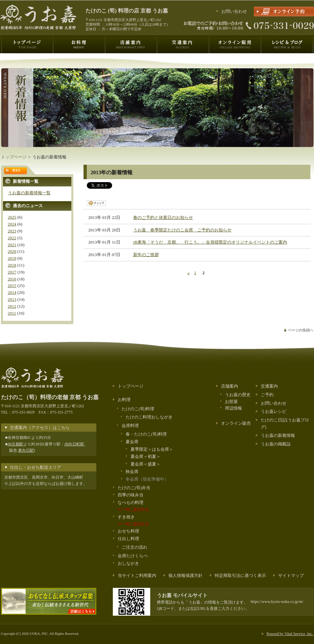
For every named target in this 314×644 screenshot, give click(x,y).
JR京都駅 (16, 444)
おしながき (128, 563)
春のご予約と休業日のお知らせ (163, 217)
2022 (12, 238)
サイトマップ (291, 575)
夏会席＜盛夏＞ (145, 464)
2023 (12, 231)
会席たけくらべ (133, 556)
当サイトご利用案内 (137, 575)
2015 (12, 286)
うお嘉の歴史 (238, 395)
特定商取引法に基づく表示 (240, 575)
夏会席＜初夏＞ (145, 456)
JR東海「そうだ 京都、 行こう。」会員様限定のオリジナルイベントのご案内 (210, 242)
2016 (12, 279)
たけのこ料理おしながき (149, 417)
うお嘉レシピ (274, 411)
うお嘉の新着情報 (278, 435)
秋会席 (132, 472)
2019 (12, 258)
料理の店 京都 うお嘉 (127, 11)
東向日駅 (26, 450)
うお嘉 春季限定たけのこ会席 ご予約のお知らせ (182, 230)
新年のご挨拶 (146, 255)
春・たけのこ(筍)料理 (146, 434)
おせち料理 (128, 531)
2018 (12, 265)
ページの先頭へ (301, 330)
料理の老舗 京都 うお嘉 (50, 397)
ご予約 (267, 395)
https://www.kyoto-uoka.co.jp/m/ (277, 602)
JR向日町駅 (74, 444)
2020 (12, 251)
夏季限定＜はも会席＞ (152, 449)
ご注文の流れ (134, 547)
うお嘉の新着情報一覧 (29, 193)
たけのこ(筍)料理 (138, 409)
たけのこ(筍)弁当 (134, 488)
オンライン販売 (236, 423)
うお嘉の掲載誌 (276, 444)
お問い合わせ (234, 11)
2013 (12, 299)
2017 (12, 272)
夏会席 (132, 442)
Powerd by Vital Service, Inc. (290, 634)
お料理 (124, 400)
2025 (12, 217)
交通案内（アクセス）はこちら (40, 428)
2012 (12, 306)
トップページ (14, 157)
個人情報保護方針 (185, 575)
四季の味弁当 (131, 495)
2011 (12, 313)
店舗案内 (229, 386)
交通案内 (269, 386)
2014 (12, 292)
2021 (12, 245)
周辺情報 (233, 408)
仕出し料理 (128, 539)
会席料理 (130, 426)
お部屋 (231, 402)
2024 (12, 224)
